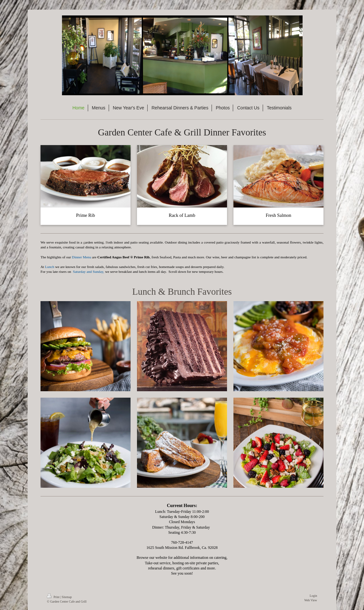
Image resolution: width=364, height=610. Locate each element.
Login (313, 596)
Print (54, 597)
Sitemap (67, 597)
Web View (311, 600)
